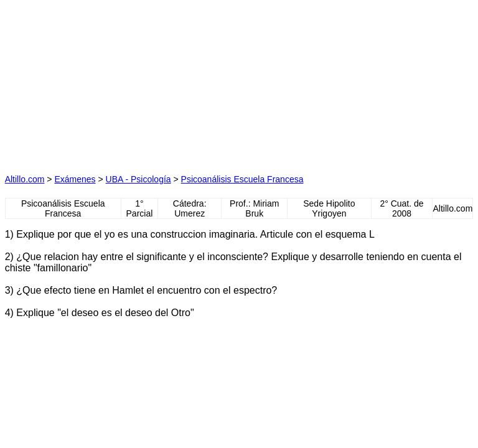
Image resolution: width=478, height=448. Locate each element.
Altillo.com (25, 179)
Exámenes (75, 179)
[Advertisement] (122, 83)
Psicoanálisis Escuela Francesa (242, 179)
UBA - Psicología (138, 179)
